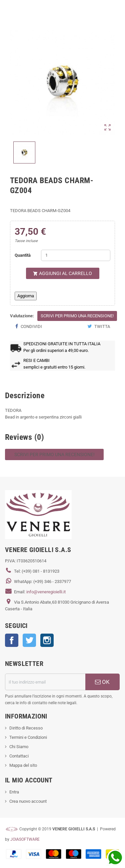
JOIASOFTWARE (25, 839)
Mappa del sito (23, 765)
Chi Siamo (19, 747)
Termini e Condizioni (28, 737)
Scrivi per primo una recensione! (77, 316)
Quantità (23, 255)
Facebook (12, 640)
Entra (14, 792)
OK (102, 682)
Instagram (47, 640)
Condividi (28, 326)
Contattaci (19, 756)
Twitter (29, 640)
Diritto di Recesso (26, 728)
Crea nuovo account (28, 801)
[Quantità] (76, 255)
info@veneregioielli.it (46, 592)
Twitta (99, 326)
